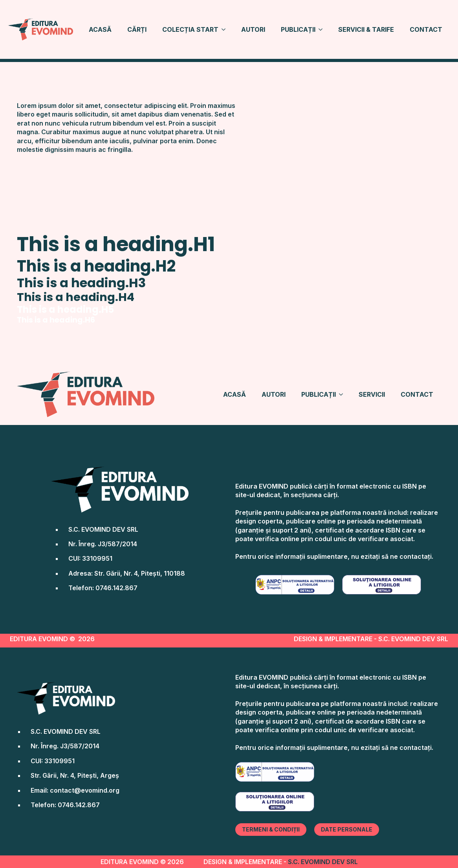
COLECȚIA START (190, 29)
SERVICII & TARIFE (366, 29)
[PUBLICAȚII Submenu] (323, 29)
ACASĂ (100, 29)
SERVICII (372, 394)
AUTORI (253, 29)
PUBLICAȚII (298, 29)
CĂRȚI (137, 29)
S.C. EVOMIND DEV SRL (323, 862)
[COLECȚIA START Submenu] (226, 29)
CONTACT (426, 29)
